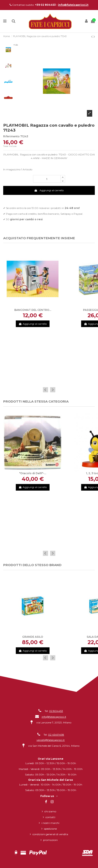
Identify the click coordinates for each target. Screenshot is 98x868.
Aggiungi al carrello (49, 190)
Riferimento (11, 136)
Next (53, 390)
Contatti (50, 817)
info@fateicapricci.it (73, 5)
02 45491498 (56, 735)
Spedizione (50, 829)
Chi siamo (50, 811)
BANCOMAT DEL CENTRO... (33, 310)
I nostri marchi (50, 823)
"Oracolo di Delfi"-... (33, 473)
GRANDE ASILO (33, 637)
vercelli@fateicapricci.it (51, 740)
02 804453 (56, 711)
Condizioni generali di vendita (50, 834)
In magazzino (12, 169)
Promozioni (50, 840)
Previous (45, 390)
